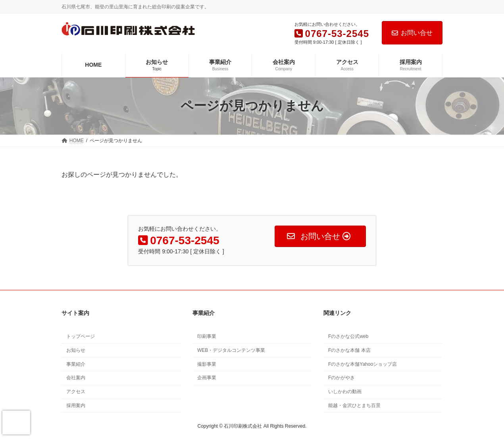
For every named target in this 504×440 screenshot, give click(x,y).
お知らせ (76, 350)
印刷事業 (207, 336)
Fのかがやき (341, 378)
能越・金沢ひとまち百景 (354, 405)
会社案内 (76, 378)
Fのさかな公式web (348, 336)
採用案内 (76, 405)
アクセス (76, 392)
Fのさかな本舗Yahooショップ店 (363, 364)
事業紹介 (76, 364)
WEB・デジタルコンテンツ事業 (231, 350)
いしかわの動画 (345, 392)
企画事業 (207, 378)
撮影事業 (207, 364)
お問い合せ (412, 33)
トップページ (81, 336)
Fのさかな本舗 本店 (349, 350)
